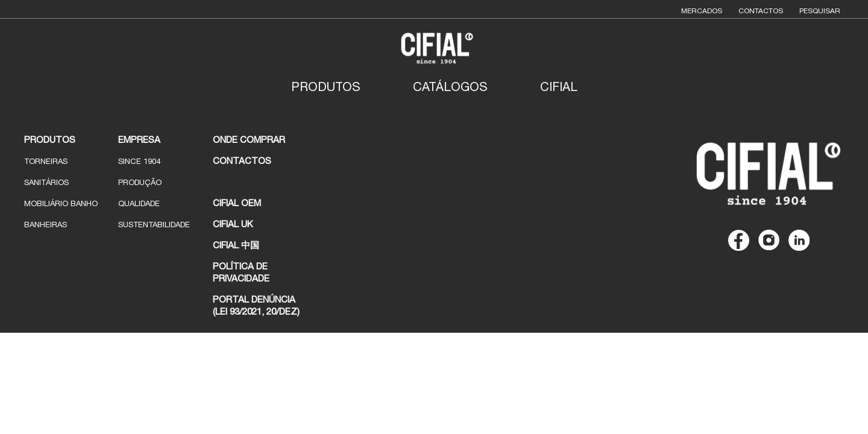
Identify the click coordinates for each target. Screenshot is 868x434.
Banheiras (46, 225)
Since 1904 (139, 161)
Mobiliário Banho (61, 203)
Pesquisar (820, 11)
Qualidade (139, 203)
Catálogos (450, 86)
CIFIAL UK (233, 224)
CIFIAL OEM (237, 203)
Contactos (761, 11)
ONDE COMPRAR (249, 140)
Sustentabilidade (154, 225)
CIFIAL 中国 (236, 245)
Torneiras (46, 161)
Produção (140, 182)
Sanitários (46, 182)
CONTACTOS (242, 161)
